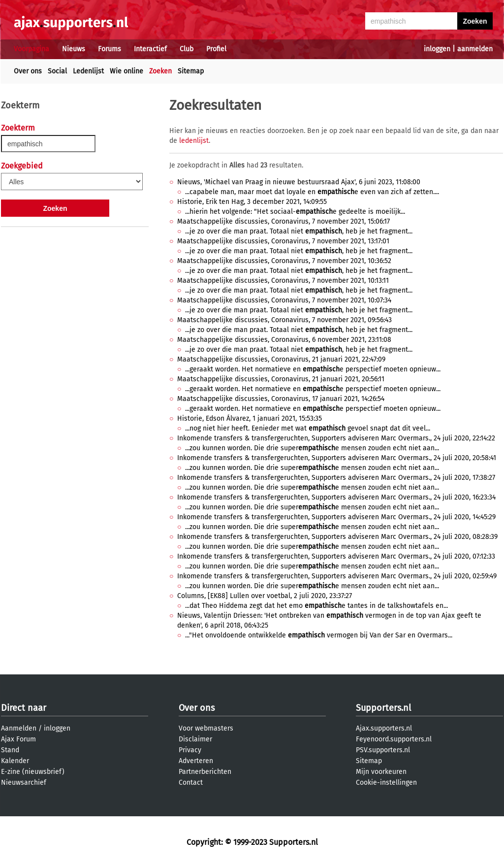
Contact (191, 783)
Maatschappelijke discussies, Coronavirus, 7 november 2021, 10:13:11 (283, 281)
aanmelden (475, 49)
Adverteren (196, 761)
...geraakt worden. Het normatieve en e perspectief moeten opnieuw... (313, 369)
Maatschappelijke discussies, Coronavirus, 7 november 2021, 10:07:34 (284, 300)
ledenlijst (194, 141)
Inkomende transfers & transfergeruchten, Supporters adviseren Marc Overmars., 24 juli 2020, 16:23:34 (336, 497)
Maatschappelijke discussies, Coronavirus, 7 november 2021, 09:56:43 (284, 320)
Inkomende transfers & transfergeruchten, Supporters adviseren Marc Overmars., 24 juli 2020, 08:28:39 (337, 537)
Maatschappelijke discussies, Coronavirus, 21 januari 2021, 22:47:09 (281, 359)
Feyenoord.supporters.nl (394, 739)
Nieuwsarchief (24, 783)
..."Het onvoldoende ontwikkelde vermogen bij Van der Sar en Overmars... (319, 635)
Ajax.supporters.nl (384, 728)
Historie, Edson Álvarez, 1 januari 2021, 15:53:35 (250, 418)
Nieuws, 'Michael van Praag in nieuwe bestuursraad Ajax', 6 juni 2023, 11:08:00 (299, 182)
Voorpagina (31, 49)
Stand (10, 750)
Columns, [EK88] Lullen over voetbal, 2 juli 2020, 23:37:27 (265, 596)
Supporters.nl (383, 708)
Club (187, 49)
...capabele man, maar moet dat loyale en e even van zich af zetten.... (312, 192)
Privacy (190, 750)
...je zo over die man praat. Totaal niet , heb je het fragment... (299, 231)
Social (57, 71)
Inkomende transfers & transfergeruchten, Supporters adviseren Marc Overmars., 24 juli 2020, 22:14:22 (336, 438)
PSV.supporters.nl (383, 750)
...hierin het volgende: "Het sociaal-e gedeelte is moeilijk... (295, 212)
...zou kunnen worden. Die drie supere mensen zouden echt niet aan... (312, 448)
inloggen (437, 49)
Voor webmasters (206, 728)
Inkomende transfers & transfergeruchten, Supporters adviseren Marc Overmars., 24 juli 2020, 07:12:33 (336, 556)
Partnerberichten (205, 772)
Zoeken (160, 71)
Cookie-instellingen (386, 783)
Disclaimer (195, 739)
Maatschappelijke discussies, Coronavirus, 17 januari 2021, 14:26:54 (281, 399)
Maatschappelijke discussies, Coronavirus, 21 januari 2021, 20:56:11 (281, 379)
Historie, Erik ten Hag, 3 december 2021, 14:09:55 (252, 202)
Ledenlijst (88, 71)
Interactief (150, 49)
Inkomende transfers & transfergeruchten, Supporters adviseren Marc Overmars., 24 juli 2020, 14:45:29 (336, 517)
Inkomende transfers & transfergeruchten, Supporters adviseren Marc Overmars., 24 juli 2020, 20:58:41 (337, 458)
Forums (110, 49)
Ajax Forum (18, 739)
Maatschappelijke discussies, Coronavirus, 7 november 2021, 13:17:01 (283, 241)
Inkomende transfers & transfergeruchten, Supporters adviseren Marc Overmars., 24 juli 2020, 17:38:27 (336, 478)
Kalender (15, 761)
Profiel (216, 49)
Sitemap (191, 71)
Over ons (28, 71)
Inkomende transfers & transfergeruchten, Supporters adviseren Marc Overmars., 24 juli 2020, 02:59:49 (337, 576)
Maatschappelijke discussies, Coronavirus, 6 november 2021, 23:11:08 (284, 340)
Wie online (126, 71)
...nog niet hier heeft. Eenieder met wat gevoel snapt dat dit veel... (308, 428)
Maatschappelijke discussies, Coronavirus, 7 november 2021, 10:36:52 (284, 261)
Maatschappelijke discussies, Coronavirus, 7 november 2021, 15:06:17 (283, 221)
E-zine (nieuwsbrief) (33, 772)
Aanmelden (19, 728)
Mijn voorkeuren (381, 772)
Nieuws (74, 49)
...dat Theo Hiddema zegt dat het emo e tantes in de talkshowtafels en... (316, 606)
